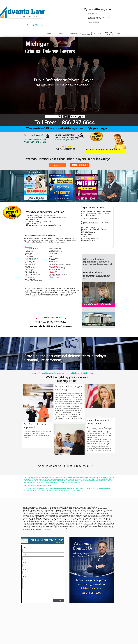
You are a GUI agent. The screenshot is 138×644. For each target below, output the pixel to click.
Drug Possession (30, 260)
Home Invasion (30, 277)
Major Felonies (53, 266)
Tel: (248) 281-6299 (35, 25)
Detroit (32, 509)
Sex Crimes (52, 263)
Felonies (28, 250)
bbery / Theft (55, 277)
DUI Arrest (28, 247)
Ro (50, 277)
